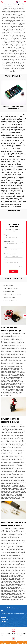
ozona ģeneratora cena (9, 291)
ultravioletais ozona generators (10, 300)
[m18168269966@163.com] (11, 624)
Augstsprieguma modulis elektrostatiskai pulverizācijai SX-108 (14, 107)
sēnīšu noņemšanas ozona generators (12, 294)
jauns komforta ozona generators (11, 289)
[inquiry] (25, 316)
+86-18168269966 (5, 619)
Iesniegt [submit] (13, 271)
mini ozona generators (8, 286)
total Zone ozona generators (10, 297)
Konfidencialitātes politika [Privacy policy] (18, 635)
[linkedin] (14, 638)
